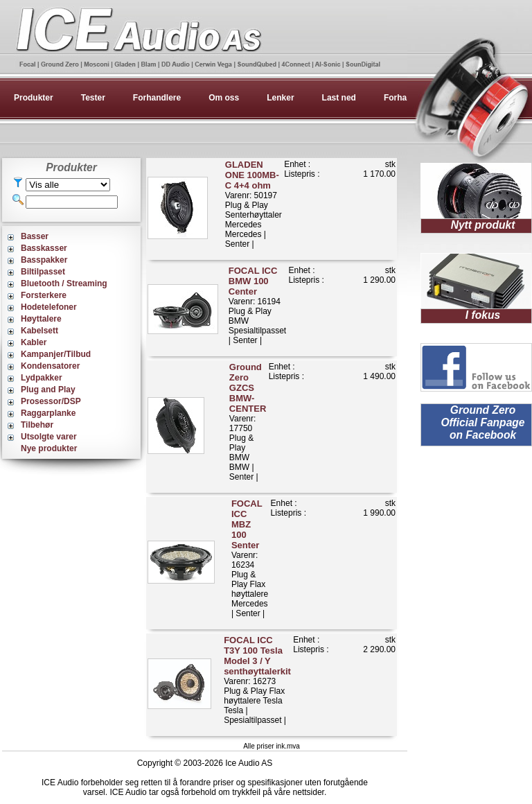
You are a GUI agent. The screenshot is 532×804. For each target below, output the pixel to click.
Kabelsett (39, 331)
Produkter (34, 98)
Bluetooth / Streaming (64, 283)
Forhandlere (157, 98)
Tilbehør (37, 425)
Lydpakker (42, 378)
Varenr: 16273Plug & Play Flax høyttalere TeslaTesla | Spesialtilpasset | (257, 680)
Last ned (339, 98)
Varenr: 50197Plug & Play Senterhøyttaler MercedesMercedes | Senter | (254, 204)
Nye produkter (49, 448)
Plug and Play (48, 390)
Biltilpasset (43, 272)
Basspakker (44, 260)
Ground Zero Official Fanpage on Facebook (482, 422)
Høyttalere (41, 319)
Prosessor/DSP (51, 401)
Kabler (34, 342)
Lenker (280, 98)
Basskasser (44, 248)
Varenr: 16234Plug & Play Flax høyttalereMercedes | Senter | (250, 558)
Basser (35, 236)
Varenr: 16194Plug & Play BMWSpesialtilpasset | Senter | (257, 305)
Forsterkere (44, 295)
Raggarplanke (48, 413)
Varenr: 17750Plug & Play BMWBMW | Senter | (248, 422)
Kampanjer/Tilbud (56, 354)
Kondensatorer (50, 366)
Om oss (224, 98)
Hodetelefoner (49, 307)
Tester (93, 98)
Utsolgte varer (49, 437)
